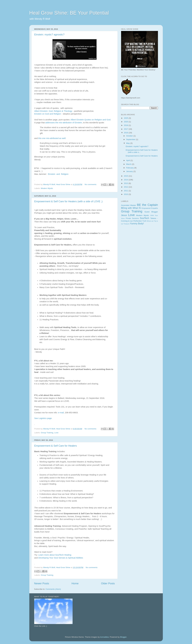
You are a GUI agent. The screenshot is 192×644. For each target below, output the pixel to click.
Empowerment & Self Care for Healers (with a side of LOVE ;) (68, 201)
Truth (144, 221)
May (128, 143)
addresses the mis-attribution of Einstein (64, 123)
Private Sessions (132, 218)
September (131, 139)
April (128, 160)
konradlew (104, 637)
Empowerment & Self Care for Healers (56, 446)
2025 (126, 118)
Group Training (47, 433)
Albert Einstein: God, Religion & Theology (53, 111)
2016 (126, 133)
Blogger (123, 637)
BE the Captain (147, 205)
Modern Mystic (47, 188)
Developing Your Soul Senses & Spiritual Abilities (61, 558)
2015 (126, 176)
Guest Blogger (151, 212)
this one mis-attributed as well (52, 138)
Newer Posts (42, 583)
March (129, 164)
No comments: (91, 184)
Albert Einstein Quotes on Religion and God (90, 120)
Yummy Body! (137, 224)
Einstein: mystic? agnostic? (49, 35)
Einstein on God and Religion (48, 114)
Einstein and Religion (58, 174)
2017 (126, 129)
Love (56, 433)
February (130, 168)
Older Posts (108, 583)
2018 (126, 125)
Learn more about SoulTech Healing (55, 555)
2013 (126, 183)
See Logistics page (43, 418)
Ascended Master (129, 205)
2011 (126, 191)
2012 (126, 187)
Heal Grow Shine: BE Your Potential (69, 13)
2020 (126, 122)
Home (75, 583)
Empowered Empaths (150, 208)
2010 (126, 194)
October (130, 136)
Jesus (124, 215)
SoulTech (145, 218)
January (130, 171)
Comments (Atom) (53, 589)
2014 (126, 180)
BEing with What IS (131, 208)
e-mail (61, 413)
